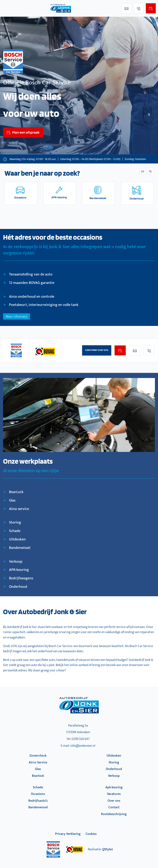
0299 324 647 (81, 739)
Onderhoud (114, 769)
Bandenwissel (38, 807)
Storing (114, 762)
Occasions (38, 794)
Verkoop (114, 776)
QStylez (108, 849)
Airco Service (38, 762)
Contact (114, 807)
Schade (38, 787)
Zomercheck (38, 756)
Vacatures (114, 794)
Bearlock (38, 776)
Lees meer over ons (97, 350)
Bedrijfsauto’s (38, 801)
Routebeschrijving (114, 814)
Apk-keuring (114, 787)
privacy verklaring (68, 834)
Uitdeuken (114, 756)
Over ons (114, 801)
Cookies (91, 834)
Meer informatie (17, 316)
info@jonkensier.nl (83, 746)
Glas (38, 769)
